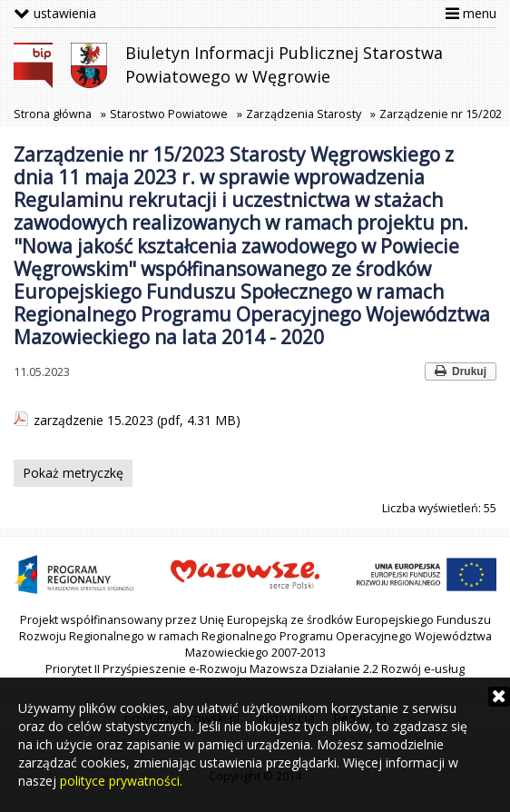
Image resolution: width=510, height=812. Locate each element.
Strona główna (53, 114)
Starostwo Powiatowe (169, 114)
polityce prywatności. (121, 781)
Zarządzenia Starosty (304, 114)
